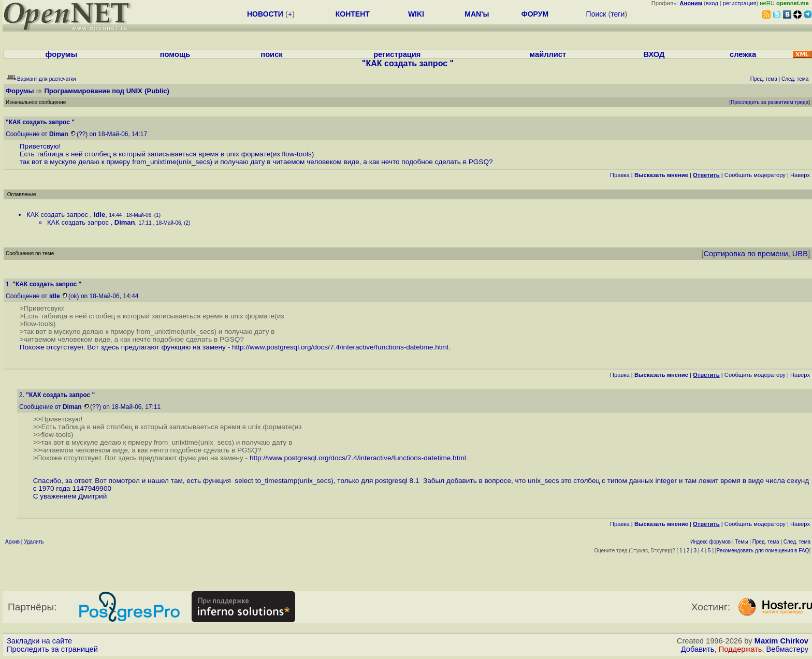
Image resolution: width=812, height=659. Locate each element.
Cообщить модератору (755, 175)
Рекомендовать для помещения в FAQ (763, 551)
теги (618, 14)
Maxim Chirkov (781, 641)
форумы (62, 54)
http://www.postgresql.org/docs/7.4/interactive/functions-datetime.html (340, 347)
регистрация (740, 3)
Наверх (800, 175)
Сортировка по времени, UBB (756, 254)
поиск (271, 54)
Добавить (698, 649)
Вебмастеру (787, 649)
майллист (548, 54)
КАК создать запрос (58, 215)
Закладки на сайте (39, 641)
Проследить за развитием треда (770, 102)
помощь (175, 54)
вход (712, 3)
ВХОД (654, 54)
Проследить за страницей (52, 649)
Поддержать (741, 649)
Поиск (596, 14)
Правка (620, 175)
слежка (743, 54)
